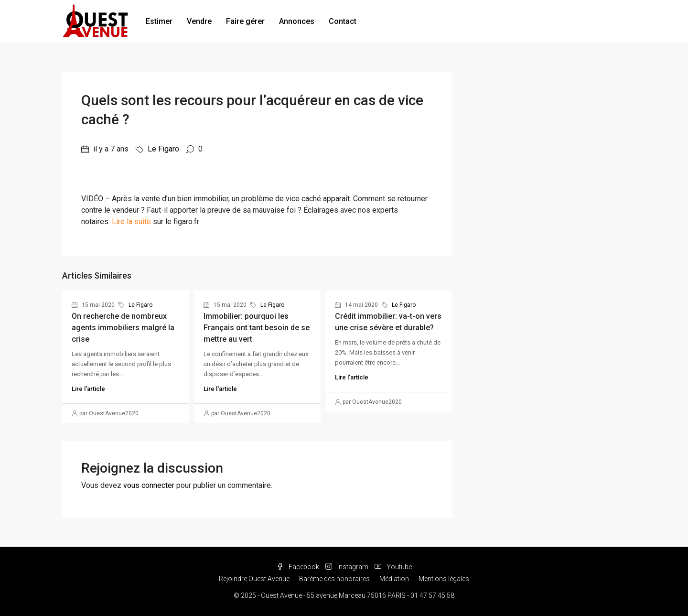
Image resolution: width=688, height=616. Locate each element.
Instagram (348, 567)
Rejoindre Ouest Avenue (254, 579)
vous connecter (149, 485)
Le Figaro (163, 149)
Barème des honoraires (334, 579)
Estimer (159, 21)
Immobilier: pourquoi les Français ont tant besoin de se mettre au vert (257, 328)
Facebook (299, 567)
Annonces (297, 21)
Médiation (394, 579)
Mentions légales (444, 579)
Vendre (199, 21)
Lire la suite (131, 222)
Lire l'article (88, 389)
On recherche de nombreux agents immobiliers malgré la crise (123, 328)
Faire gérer (245, 21)
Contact (343, 21)
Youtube (393, 567)
